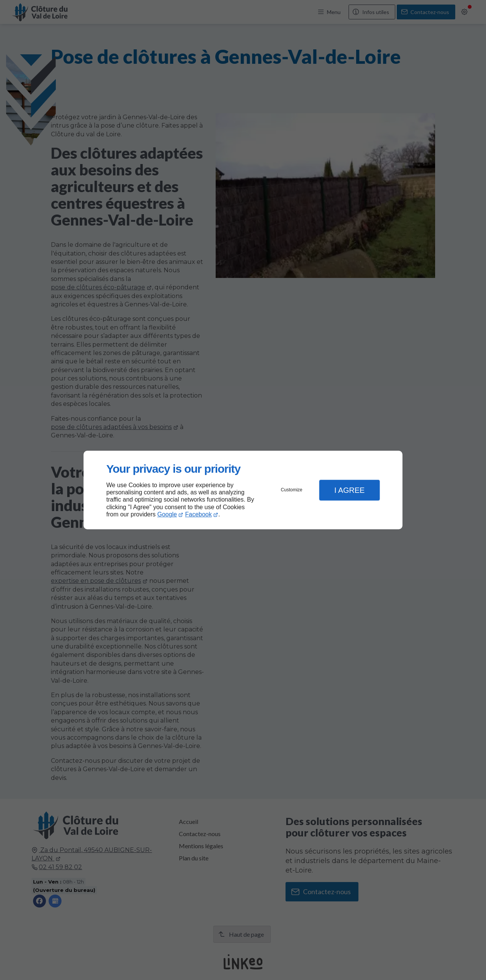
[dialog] (243, 490)
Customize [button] (292, 490)
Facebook (199, 514)
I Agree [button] (349, 490)
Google (167, 514)
